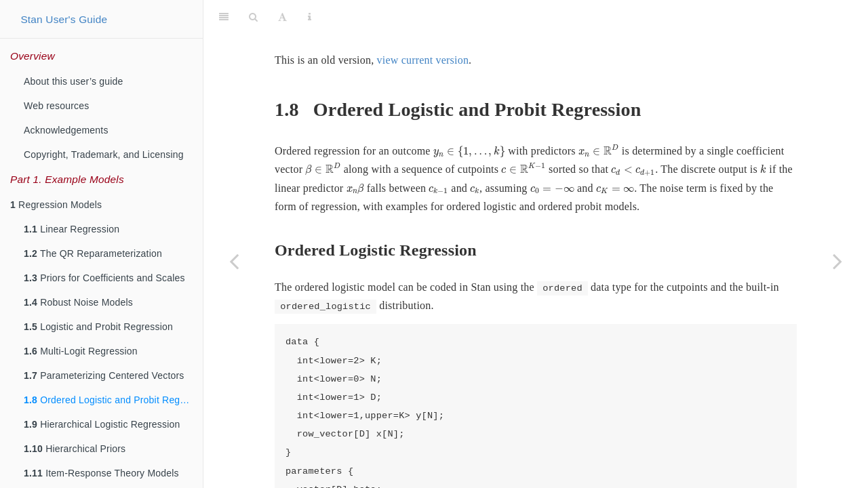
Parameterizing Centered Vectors (104, 375)
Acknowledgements (66, 130)
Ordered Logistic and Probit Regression (113, 400)
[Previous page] (234, 261)
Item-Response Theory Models (101, 473)
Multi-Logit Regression (81, 351)
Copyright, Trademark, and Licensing (104, 155)
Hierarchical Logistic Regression (102, 424)
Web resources (57, 106)
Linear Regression (72, 229)
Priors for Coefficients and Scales (104, 278)
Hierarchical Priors (75, 449)
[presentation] (469, 118)
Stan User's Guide (64, 19)
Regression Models (56, 205)
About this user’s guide (74, 81)
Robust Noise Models (78, 302)
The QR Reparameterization (93, 253)
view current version (423, 26)
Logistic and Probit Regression (98, 327)
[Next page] (837, 261)
